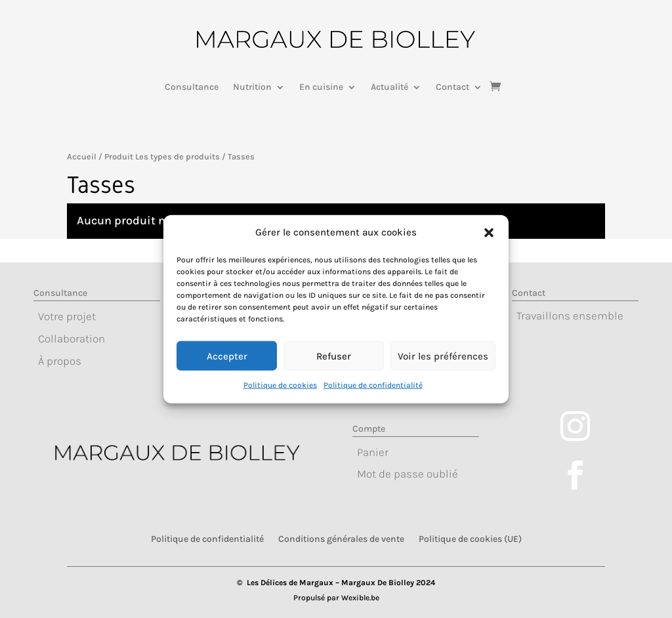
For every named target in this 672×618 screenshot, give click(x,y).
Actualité (389, 88)
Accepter (227, 365)
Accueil (82, 156)
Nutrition (252, 88)
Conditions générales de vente (341, 539)
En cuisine (321, 88)
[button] (489, 243)
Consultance (192, 88)
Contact (452, 88)
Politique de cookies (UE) (470, 539)
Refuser (334, 365)
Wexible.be (360, 598)
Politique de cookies (280, 394)
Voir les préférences (443, 365)
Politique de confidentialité (373, 394)
